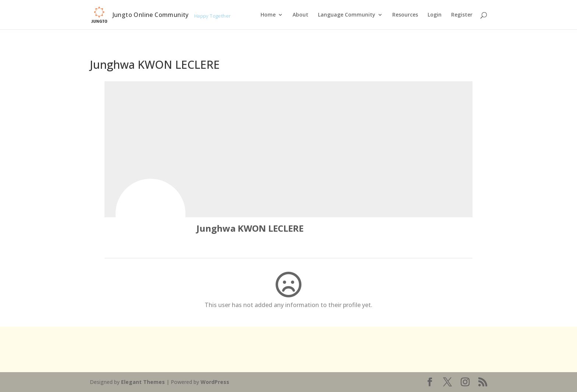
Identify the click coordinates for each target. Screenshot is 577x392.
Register (462, 15)
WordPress (215, 382)
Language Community (347, 15)
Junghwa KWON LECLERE (250, 228)
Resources (405, 15)
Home (268, 15)
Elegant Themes (143, 382)
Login (435, 15)
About (300, 15)
